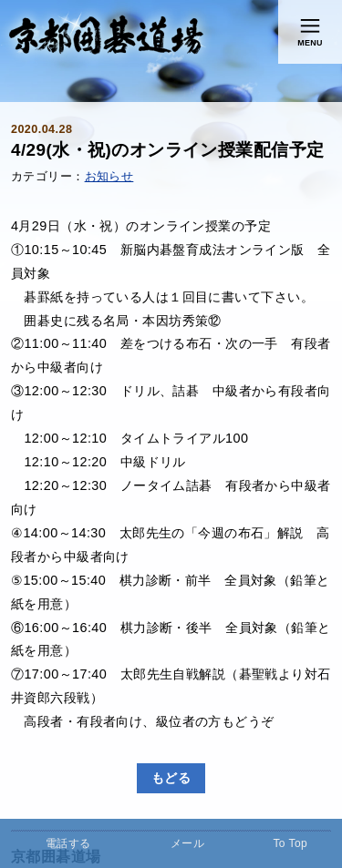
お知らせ (109, 177)
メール (187, 843)
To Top (290, 843)
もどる (171, 778)
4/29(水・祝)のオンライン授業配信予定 (167, 150)
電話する (68, 843)
